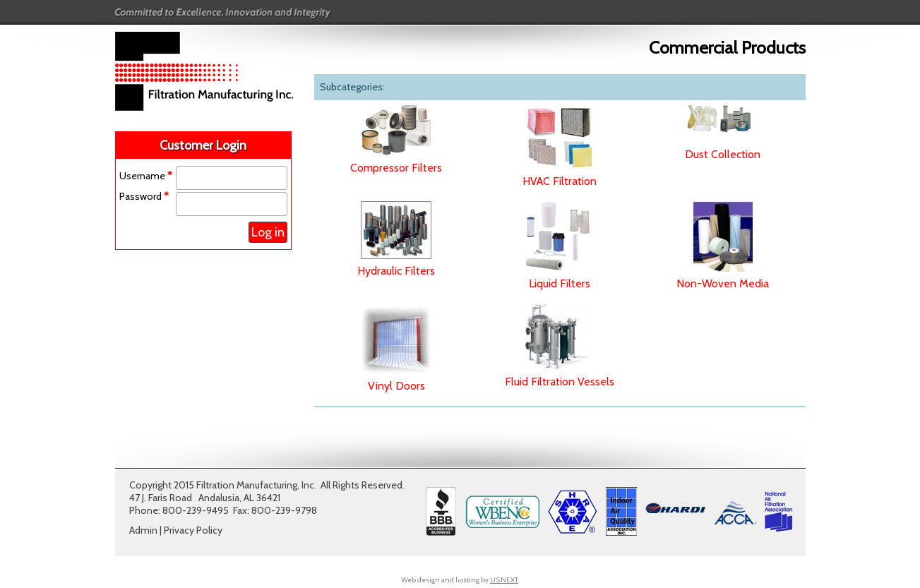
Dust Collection (723, 154)
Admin (143, 530)
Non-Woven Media (723, 283)
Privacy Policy (193, 530)
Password (144, 196)
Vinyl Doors (396, 386)
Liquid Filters (560, 283)
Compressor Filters (396, 168)
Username (146, 176)
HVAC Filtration (560, 181)
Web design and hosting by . (460, 580)
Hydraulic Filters (396, 271)
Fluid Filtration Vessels (560, 382)
